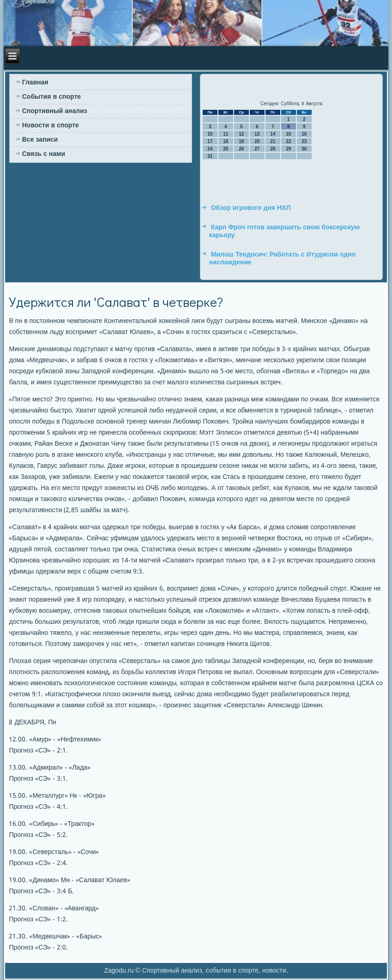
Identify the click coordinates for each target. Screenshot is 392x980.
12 (241, 134)
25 (226, 149)
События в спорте (51, 97)
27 (257, 149)
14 (273, 134)
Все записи (40, 140)
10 (210, 134)
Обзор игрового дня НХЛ (251, 208)
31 (210, 156)
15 (288, 134)
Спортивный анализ (55, 111)
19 (241, 141)
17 (210, 141)
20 (257, 141)
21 (273, 141)
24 (210, 149)
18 (226, 141)
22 (288, 141)
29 (288, 149)
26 (241, 149)
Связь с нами (44, 154)
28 (273, 149)
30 (304, 149)
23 (304, 141)
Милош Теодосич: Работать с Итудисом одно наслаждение (283, 259)
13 (257, 134)
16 (304, 134)
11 (226, 134)
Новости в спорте (51, 125)
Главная (35, 83)
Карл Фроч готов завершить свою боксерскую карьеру (285, 232)
